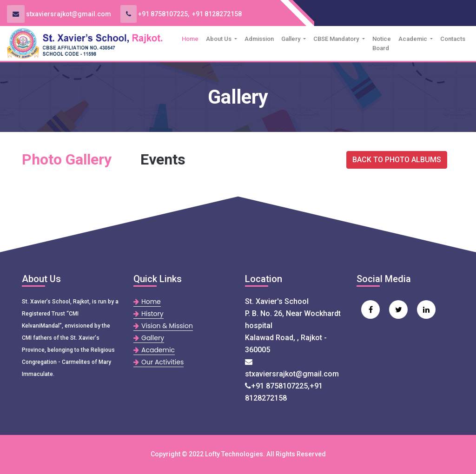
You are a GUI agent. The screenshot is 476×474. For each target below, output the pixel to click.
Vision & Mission (163, 326)
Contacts (453, 39)
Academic (413, 39)
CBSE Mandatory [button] (337, 39)
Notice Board (382, 43)
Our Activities (159, 362)
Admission (259, 39)
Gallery (291, 39)
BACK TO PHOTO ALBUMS (397, 160)
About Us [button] (219, 39)
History (149, 314)
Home (192, 38)
